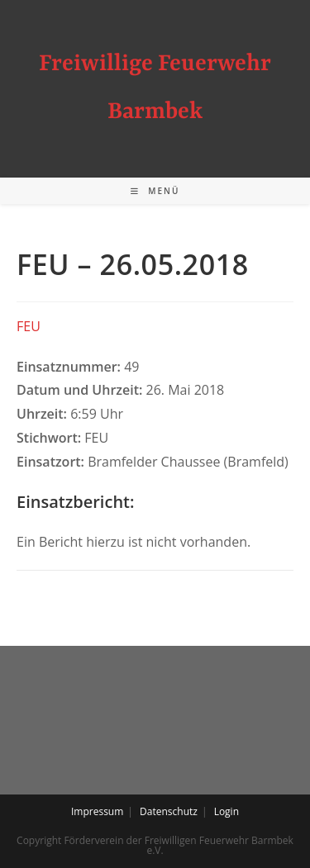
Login (227, 811)
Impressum (97, 811)
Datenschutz (169, 811)
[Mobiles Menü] (155, 191)
